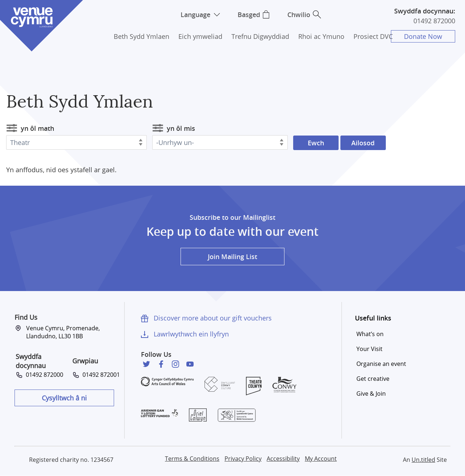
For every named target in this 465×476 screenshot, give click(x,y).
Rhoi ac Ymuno (321, 36)
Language (195, 15)
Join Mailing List (232, 257)
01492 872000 (434, 21)
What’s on (370, 334)
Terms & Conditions (192, 459)
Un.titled (423, 460)
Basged (249, 15)
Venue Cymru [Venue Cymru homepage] (32, 17)
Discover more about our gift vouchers (213, 318)
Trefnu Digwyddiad (260, 36)
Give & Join (371, 394)
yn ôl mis (181, 128)
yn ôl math (37, 128)
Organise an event (381, 364)
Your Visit (369, 349)
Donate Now (423, 36)
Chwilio (299, 15)
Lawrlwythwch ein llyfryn (191, 334)
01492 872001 (100, 375)
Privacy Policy (243, 459)
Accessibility (283, 459)
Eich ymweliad (200, 36)
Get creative (373, 379)
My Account (321, 459)
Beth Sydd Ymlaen (141, 36)
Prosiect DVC (373, 36)
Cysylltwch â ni (64, 398)
